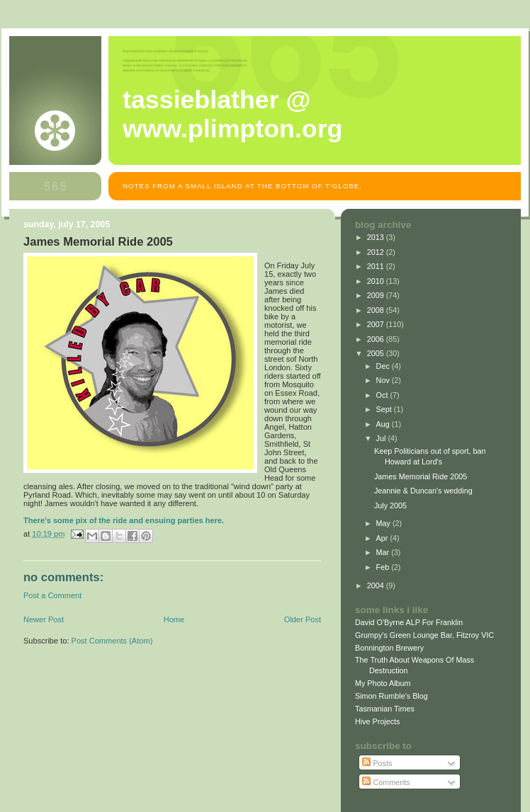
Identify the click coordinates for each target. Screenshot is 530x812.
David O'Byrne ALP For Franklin (409, 622)
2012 (377, 252)
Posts (377, 763)
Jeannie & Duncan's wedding (423, 491)
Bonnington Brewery (389, 648)
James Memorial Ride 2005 (421, 476)
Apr (383, 538)
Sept (385, 409)
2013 (377, 237)
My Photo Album (383, 683)
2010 (377, 281)
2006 (377, 339)
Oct (383, 395)
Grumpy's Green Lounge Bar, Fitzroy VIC (424, 635)
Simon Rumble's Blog (391, 696)
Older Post (303, 619)
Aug (384, 424)
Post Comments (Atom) (112, 641)
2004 (377, 585)
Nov (384, 380)
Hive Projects (378, 721)
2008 (377, 310)
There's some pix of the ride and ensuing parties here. (124, 520)
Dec (384, 366)
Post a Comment (52, 595)
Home (174, 619)
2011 (377, 266)
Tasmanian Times (385, 709)
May (384, 523)
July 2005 (390, 505)
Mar (384, 552)
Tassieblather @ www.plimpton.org (232, 114)
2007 (377, 324)
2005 (377, 353)
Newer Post (44, 619)
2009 (377, 295)
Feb (384, 567)
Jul (382, 438)
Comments (386, 782)
